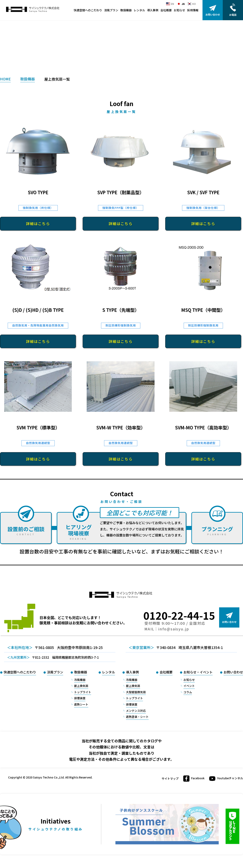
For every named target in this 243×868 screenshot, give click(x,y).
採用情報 (193, 10)
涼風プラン (111, 10)
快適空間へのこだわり (88, 10)
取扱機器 (126, 10)
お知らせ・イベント (198, 672)
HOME (5, 79)
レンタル (139, 10)
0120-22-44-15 (179, 615)
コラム (188, 692)
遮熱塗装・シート (137, 717)
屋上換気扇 (81, 686)
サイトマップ (170, 779)
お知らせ (179, 10)
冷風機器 (80, 680)
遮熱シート (81, 704)
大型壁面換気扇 (136, 692)
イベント (189, 686)
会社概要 (166, 10)
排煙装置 (80, 698)
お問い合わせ (233, 672)
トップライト (83, 692)
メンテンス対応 (136, 711)
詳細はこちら (38, 223)
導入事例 (153, 10)
